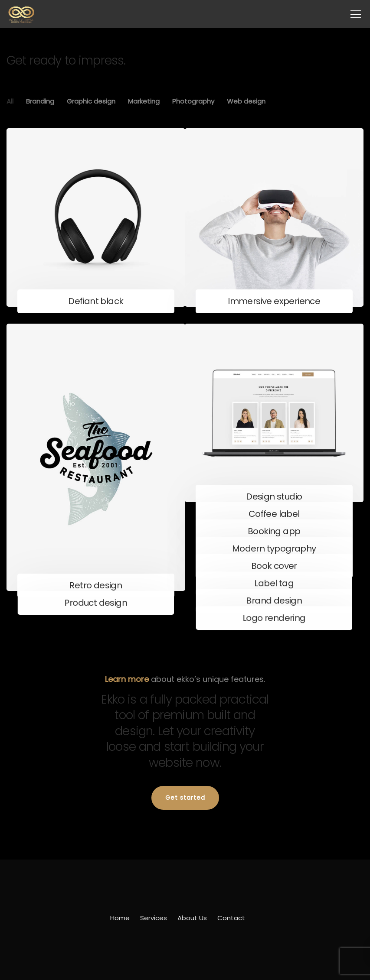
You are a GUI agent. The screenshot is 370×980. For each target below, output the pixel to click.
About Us (192, 918)
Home (120, 918)
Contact (231, 918)
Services (154, 918)
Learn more (127, 679)
